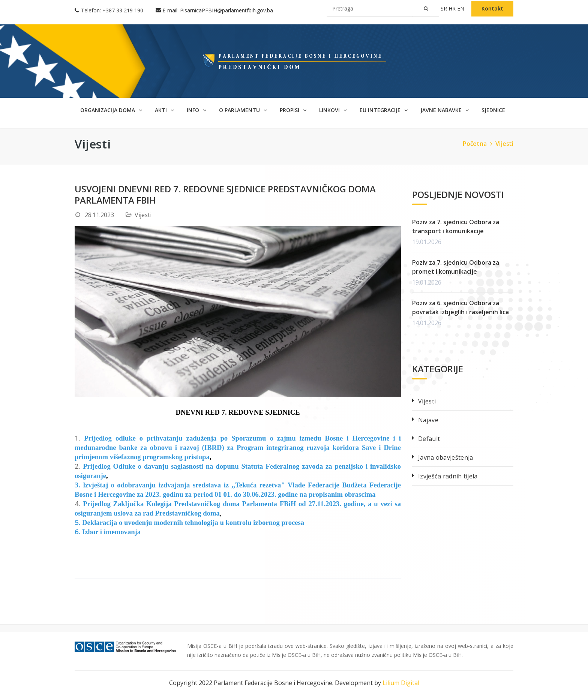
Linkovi (333, 110)
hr (453, 8)
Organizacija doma (111, 110)
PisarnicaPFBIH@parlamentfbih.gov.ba (226, 10)
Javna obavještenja (445, 457)
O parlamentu (243, 110)
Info (196, 110)
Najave (428, 420)
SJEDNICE (493, 110)
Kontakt (492, 8)
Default (429, 439)
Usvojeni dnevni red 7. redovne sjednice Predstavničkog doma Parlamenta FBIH (225, 194)
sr (445, 8)
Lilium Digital (401, 683)
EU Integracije (384, 110)
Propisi (293, 110)
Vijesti (504, 144)
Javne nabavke (445, 110)
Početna (478, 144)
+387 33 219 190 (123, 10)
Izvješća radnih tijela (448, 476)
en (461, 8)
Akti (164, 110)
